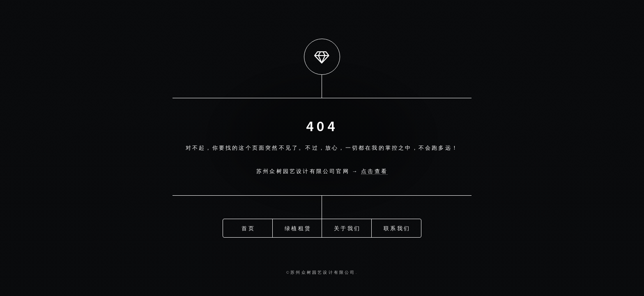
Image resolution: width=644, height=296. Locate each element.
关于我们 (347, 228)
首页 (248, 228)
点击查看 (374, 171)
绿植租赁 (298, 228)
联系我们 (397, 228)
